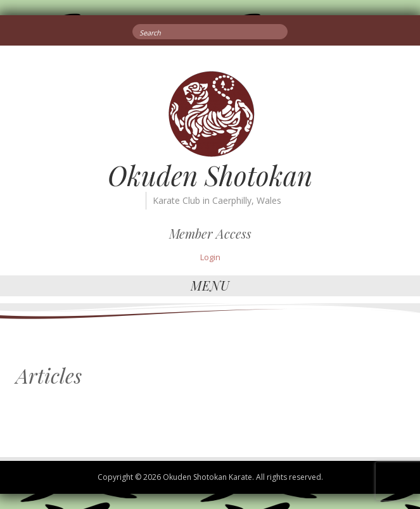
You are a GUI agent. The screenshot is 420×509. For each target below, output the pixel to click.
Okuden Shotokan (210, 175)
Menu (210, 285)
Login (210, 257)
